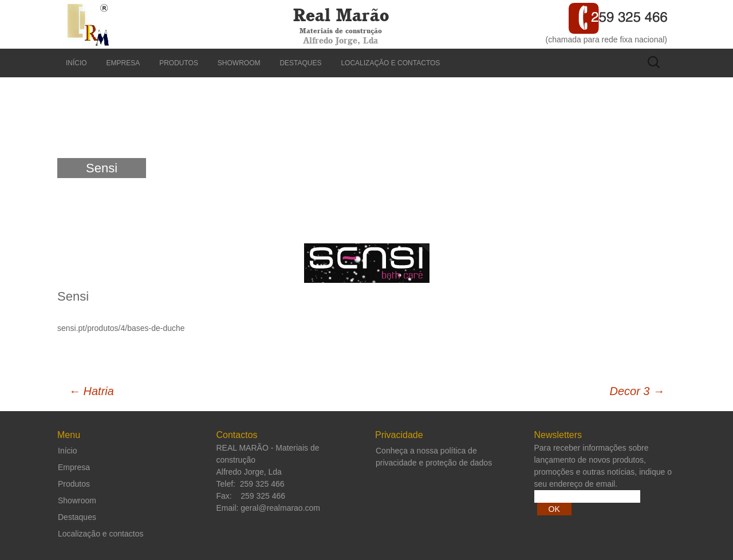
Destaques (300, 63)
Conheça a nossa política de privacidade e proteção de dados (434, 457)
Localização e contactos (390, 63)
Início (76, 63)
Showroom (239, 63)
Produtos (179, 63)
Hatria (91, 391)
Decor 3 (637, 391)
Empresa (123, 63)
